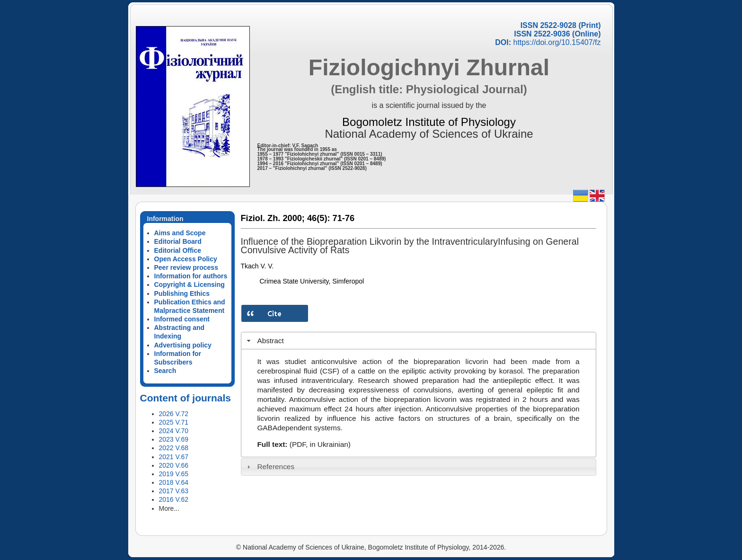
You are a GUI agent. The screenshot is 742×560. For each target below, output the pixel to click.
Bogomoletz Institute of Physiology (429, 122)
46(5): (319, 218)
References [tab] (269, 467)
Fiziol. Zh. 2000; (273, 218)
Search (165, 371)
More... (169, 508)
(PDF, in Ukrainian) (320, 444)
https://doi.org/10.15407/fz (557, 42)
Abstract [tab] (264, 341)
